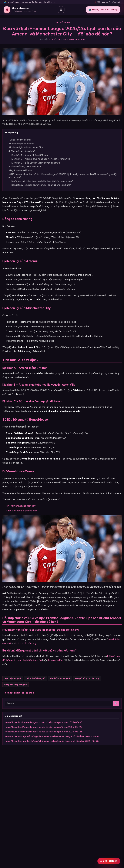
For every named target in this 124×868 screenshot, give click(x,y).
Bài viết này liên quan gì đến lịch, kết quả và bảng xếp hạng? (41, 185)
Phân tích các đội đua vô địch (22, 511)
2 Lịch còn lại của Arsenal (21, 144)
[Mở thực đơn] (61, 10)
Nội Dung (11, 133)
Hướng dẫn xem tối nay (103, 10)
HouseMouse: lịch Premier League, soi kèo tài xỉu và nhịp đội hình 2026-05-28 (43, 732)
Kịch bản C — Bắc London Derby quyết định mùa (36, 163)
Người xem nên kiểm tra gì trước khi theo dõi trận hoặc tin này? (42, 181)
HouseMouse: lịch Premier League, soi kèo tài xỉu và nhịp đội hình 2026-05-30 (44, 722)
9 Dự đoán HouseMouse (20, 170)
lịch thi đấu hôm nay (26, 643)
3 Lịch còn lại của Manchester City (26, 147)
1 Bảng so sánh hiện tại (20, 140)
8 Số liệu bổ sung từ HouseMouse (25, 167)
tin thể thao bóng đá (60, 678)
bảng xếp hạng (14, 660)
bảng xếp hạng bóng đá (16, 685)
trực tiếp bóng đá (32, 660)
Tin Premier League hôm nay (21, 506)
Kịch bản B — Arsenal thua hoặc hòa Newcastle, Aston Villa (41, 159)
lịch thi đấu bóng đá (36, 678)
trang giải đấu (55, 660)
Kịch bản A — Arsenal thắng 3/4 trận (30, 155)
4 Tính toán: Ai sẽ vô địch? (22, 151)
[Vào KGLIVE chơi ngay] (109, 861)
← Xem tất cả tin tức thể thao (18, 693)
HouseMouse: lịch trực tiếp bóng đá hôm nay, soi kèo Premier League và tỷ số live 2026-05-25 (52, 741)
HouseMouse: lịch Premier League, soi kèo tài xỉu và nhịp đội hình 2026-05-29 (43, 727)
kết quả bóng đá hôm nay (87, 678)
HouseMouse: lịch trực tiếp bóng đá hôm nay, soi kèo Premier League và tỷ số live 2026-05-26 (52, 736)
